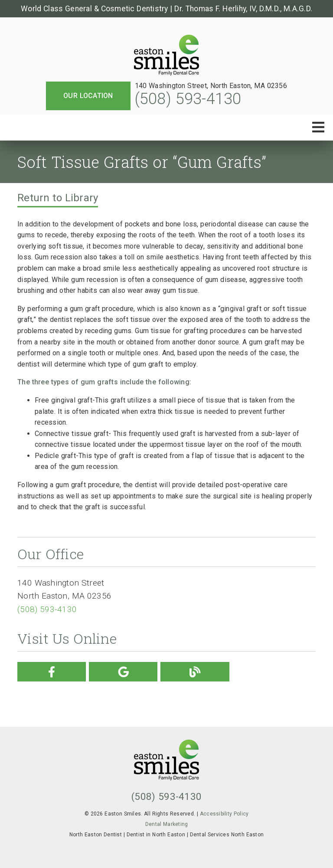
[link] (166, 56)
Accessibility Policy (224, 814)
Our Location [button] (88, 96)
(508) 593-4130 (188, 99)
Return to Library (58, 198)
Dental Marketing (167, 824)
